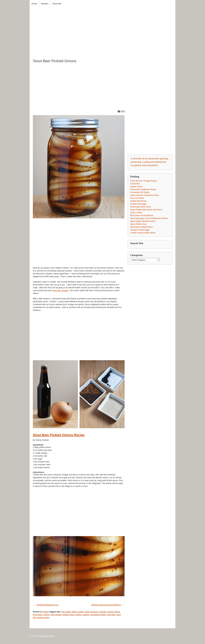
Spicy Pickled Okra (138, 224)
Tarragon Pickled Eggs (140, 230)
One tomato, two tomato (45, 636)
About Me (57, 4)
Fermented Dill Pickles (140, 192)
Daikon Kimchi (136, 187)
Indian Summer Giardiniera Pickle (145, 195)
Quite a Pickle (136, 213)
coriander (102, 612)
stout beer (111, 615)
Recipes (45, 4)
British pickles (78, 612)
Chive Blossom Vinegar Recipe (143, 181)
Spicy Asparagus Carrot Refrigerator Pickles (149, 218)
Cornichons (135, 184)
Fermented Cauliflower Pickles (143, 189)
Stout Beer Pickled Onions (141, 227)
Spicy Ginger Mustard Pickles (143, 221)
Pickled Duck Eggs (138, 204)
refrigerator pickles (98, 615)
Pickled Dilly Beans (138, 201)
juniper (46, 615)
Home (34, 4)
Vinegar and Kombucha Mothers (106, 605)
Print (123, 111)
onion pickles (56, 615)
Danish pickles (114, 612)
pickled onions (69, 615)
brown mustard (91, 612)
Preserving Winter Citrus (141, 207)
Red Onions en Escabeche (142, 215)
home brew (38, 615)
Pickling (45, 612)
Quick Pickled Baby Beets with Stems (146, 210)
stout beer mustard (61, 290)
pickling (86, 615)
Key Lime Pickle (137, 198)
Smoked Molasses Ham (47, 605)
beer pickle (66, 612)
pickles (79, 615)
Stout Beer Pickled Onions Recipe (59, 435)
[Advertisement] (102, 30)
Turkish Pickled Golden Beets (143, 233)
